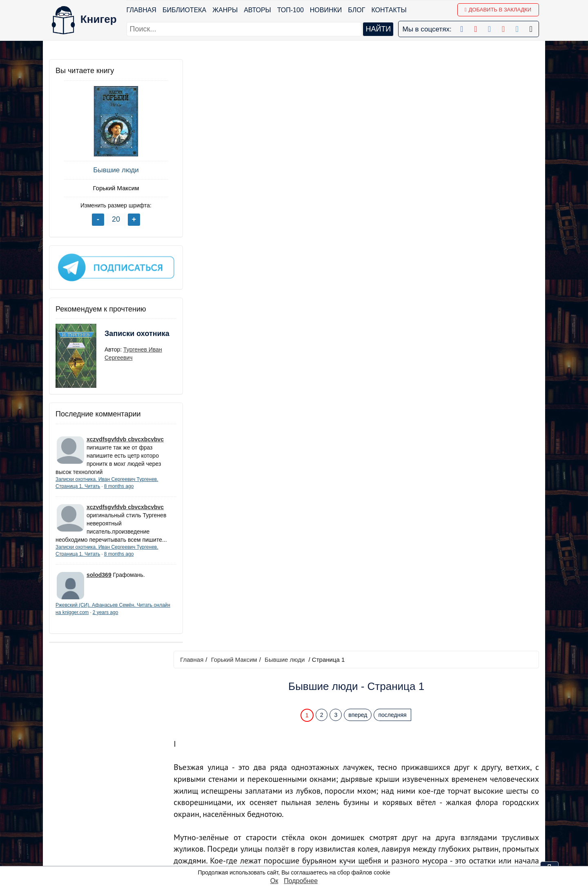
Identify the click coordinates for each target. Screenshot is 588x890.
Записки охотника (121, 336)
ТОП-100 (291, 10)
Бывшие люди (110, 170)
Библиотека (184, 10)
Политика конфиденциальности (455, 795)
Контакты (389, 10)
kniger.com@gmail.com (460, 785)
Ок (274, 881)
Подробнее (301, 881)
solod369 (99, 580)
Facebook (304, 785)
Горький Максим (110, 188)
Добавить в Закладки (498, 10)
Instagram (304, 849)
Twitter (299, 838)
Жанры (225, 10)
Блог (357, 10)
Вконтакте (305, 817)
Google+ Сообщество (322, 806)
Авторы (258, 10)
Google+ (302, 795)
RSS (296, 859)
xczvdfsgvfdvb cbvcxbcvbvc (125, 436)
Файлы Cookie (428, 806)
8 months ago (119, 483)
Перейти (371, 726)
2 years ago (123, 617)
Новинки (326, 10)
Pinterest (302, 827)
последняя (394, 124)
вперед (360, 124)
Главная (141, 10)
